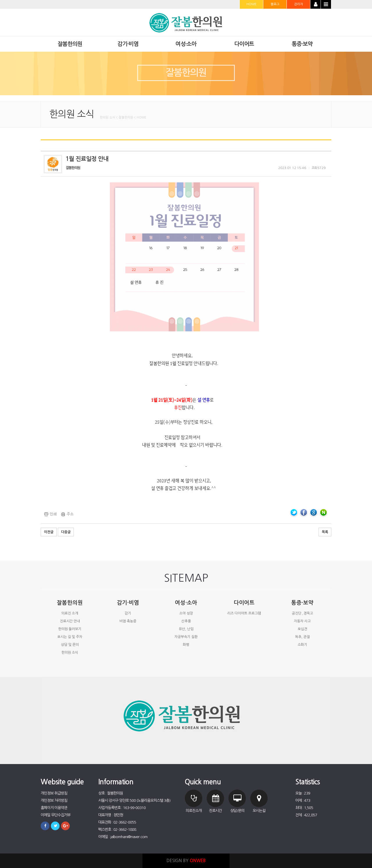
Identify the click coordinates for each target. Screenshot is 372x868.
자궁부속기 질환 (186, 637)
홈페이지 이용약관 (54, 808)
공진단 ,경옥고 (302, 613)
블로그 (275, 4)
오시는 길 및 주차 (70, 637)
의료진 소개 (70, 613)
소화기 (302, 645)
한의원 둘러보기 (70, 629)
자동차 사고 (302, 621)
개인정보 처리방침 (54, 800)
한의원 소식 (70, 653)
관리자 (298, 4)
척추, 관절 (302, 637)
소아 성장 (186, 613)
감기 (128, 613)
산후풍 (186, 621)
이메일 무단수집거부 (56, 815)
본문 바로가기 (0, 0)
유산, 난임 (186, 629)
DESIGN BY (186, 861)
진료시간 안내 (70, 621)
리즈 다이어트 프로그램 (244, 613)
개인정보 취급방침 (54, 793)
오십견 (302, 629)
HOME (251, 4)
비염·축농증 (128, 621)
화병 (186, 645)
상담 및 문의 (70, 645)
